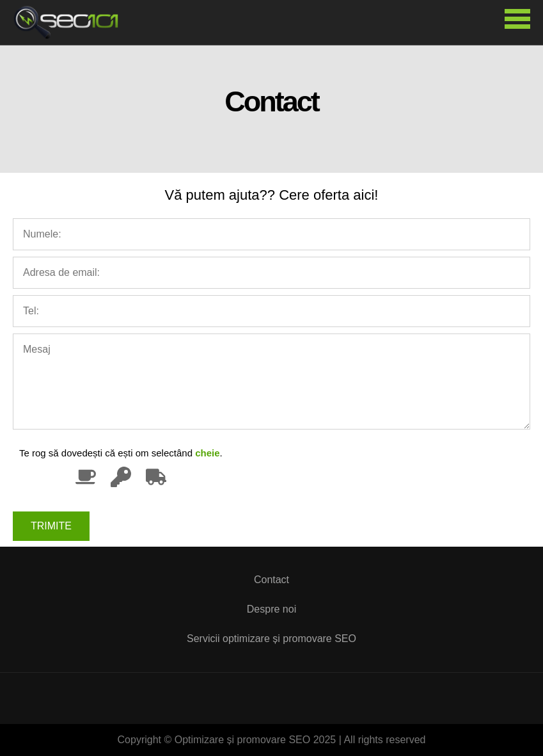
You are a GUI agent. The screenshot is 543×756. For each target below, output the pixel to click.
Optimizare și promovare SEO (70, 22)
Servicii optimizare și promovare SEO (271, 639)
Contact (271, 580)
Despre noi (271, 609)
